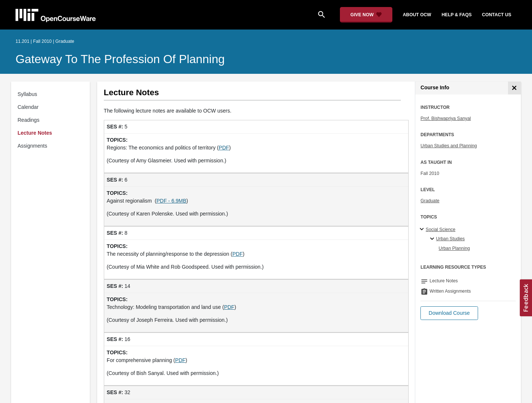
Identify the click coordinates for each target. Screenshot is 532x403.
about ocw (417, 15)
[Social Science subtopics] (423, 230)
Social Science (440, 230)
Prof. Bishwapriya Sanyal (446, 118)
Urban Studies (450, 239)
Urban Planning (454, 248)
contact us (497, 15)
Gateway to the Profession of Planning (120, 59)
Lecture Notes (35, 133)
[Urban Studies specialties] (433, 239)
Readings (29, 120)
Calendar (28, 107)
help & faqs (456, 15)
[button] (449, 313)
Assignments (33, 146)
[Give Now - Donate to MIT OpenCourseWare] (366, 15)
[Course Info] (514, 88)
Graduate (430, 201)
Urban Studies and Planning (449, 146)
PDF (224, 148)
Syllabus (28, 94)
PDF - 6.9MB (171, 201)
